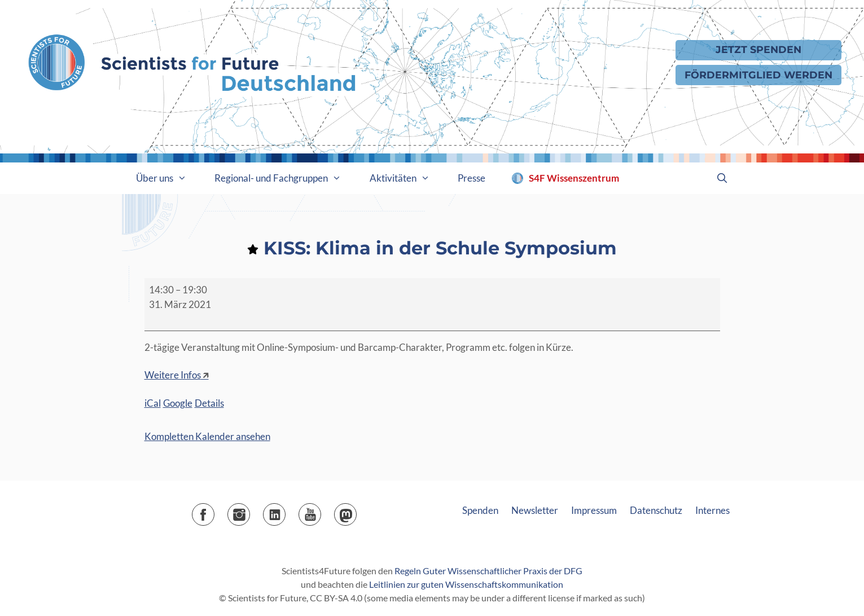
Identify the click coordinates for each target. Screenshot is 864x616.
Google (178, 403)
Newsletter (535, 510)
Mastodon (356, 511)
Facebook (214, 511)
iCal (153, 403)
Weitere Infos (173, 375)
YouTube (321, 511)
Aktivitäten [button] (407, 178)
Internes (712, 510)
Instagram (250, 511)
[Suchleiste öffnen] (722, 178)
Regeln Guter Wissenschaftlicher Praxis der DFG (488, 571)
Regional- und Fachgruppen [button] (285, 178)
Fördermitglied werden (758, 75)
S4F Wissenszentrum (574, 178)
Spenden (480, 510)
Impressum (594, 510)
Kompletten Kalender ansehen (207, 436)
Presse (472, 178)
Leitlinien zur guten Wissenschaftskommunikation (466, 584)
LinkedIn (285, 511)
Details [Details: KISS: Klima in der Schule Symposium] (209, 403)
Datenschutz (656, 510)
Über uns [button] (168, 178)
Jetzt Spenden (758, 49)
